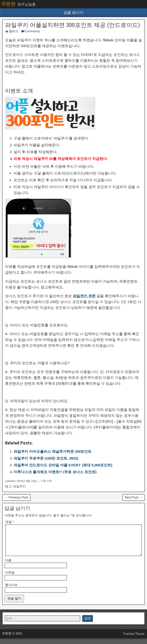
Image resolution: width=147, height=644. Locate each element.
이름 (8, 566)
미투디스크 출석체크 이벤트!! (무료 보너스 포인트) (55, 472)
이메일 (10, 578)
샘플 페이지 (73, 13)
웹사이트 (11, 591)
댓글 (10, 522)
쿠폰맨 (8, 4)
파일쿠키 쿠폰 (84, 296)
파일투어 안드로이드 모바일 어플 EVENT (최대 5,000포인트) (63, 465)
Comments (32, 31)
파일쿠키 (19, 486)
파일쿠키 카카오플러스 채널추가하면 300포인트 (53, 451)
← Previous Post (16, 497)
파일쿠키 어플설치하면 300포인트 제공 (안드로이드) (73, 25)
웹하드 (14, 31)
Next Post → (134, 497)
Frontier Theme (134, 640)
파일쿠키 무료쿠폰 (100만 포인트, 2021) (46, 458)
